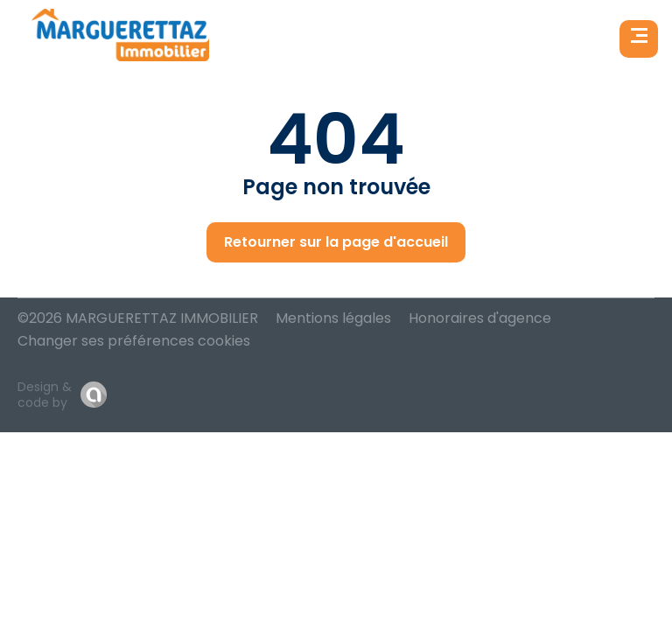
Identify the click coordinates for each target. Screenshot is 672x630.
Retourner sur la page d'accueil (336, 242)
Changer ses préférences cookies (134, 341)
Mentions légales (333, 318)
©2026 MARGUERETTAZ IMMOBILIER (138, 318)
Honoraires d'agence (480, 318)
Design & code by (45, 395)
